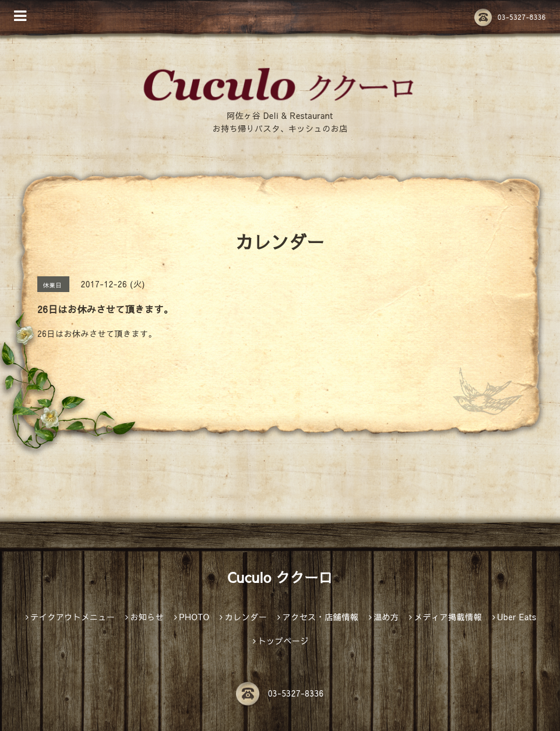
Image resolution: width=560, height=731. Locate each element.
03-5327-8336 (510, 17)
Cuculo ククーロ (280, 577)
